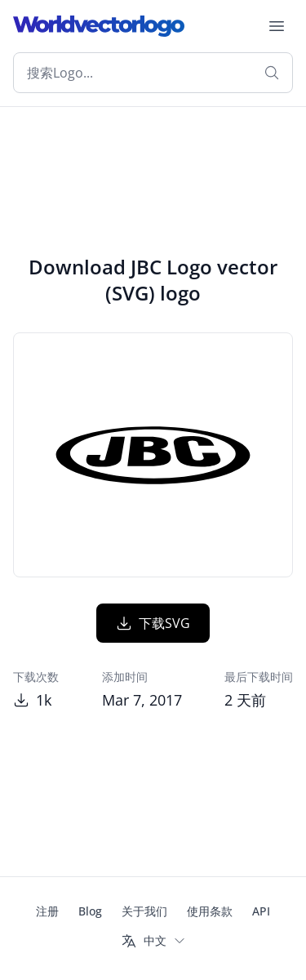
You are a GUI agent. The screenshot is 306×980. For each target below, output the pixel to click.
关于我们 (144, 911)
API (261, 911)
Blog (90, 911)
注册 (47, 911)
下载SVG (153, 623)
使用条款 (210, 911)
